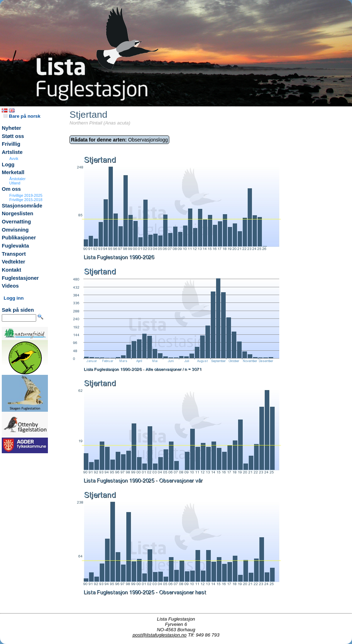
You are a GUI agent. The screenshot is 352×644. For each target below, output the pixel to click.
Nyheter (12, 128)
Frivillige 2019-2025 (26, 195)
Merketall (13, 172)
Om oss (11, 189)
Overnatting (16, 222)
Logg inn (13, 298)
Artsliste (12, 152)
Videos (10, 286)
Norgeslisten (18, 213)
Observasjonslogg (119, 140)
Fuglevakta (15, 246)
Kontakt (12, 270)
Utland (15, 183)
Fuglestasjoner (20, 278)
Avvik (14, 159)
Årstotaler (17, 179)
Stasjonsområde (22, 206)
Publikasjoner (19, 238)
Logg (8, 165)
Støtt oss (13, 136)
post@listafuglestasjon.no (160, 635)
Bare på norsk (22, 116)
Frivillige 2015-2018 (26, 200)
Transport (14, 254)
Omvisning (15, 230)
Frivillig (11, 144)
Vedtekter (13, 262)
